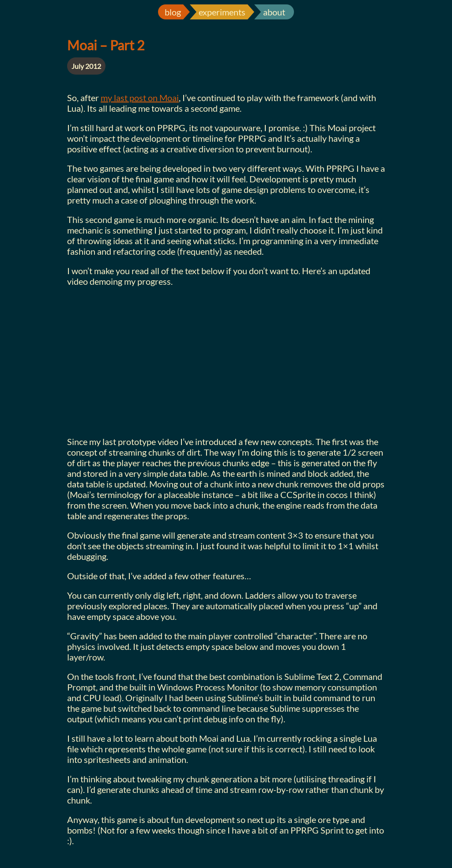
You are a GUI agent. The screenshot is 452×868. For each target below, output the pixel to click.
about (274, 12)
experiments (222, 12)
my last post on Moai (140, 98)
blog (173, 12)
